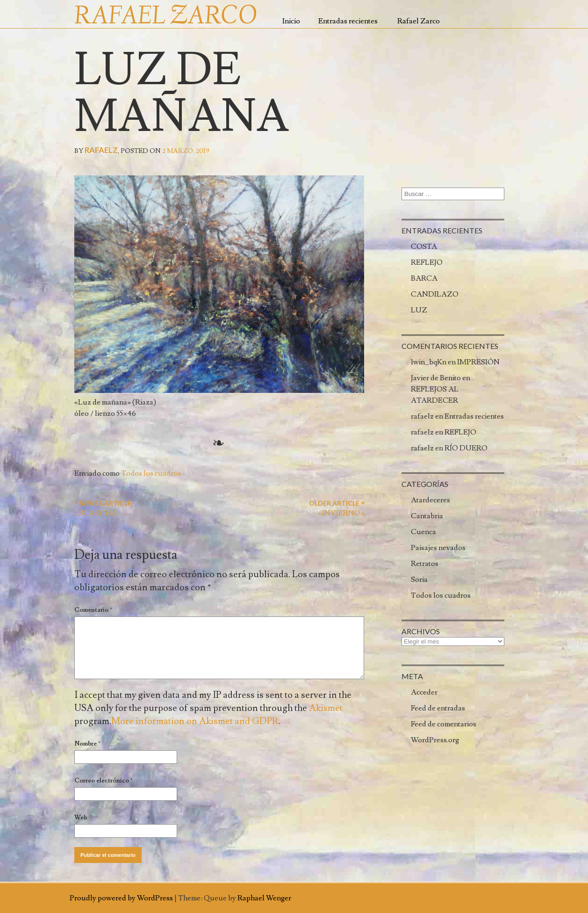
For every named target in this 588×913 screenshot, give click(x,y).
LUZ (419, 310)
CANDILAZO (435, 294)
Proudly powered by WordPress (121, 898)
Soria (419, 580)
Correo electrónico (104, 781)
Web (81, 818)
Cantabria (427, 516)
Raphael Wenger (264, 898)
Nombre (87, 744)
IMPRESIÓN (478, 362)
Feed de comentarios (444, 724)
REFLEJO (427, 262)
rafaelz (101, 150)
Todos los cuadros (151, 473)
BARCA (424, 278)
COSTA (424, 246)
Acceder (424, 692)
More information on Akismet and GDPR (195, 721)
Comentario (93, 610)
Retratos (425, 564)
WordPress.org (435, 740)
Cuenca (423, 532)
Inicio (291, 21)
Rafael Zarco (419, 21)
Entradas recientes (348, 21)
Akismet (326, 708)
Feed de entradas (438, 708)
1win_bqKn (429, 362)
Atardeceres (430, 500)
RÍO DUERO (466, 448)
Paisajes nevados (438, 548)
